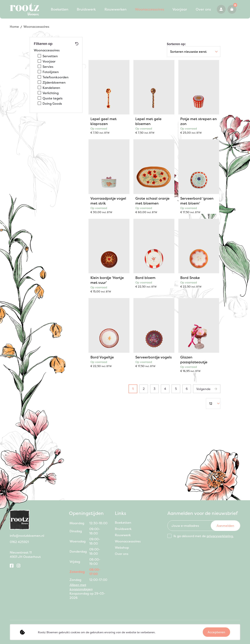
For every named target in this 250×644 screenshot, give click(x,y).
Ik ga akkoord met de (204, 536)
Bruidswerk (73, 7)
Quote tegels (53, 98)
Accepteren (216, 632)
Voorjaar (154, 7)
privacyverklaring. (220, 536)
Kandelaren (51, 88)
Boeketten (50, 7)
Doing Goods (52, 104)
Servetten (50, 56)
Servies (48, 67)
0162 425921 (223, 11)
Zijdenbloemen (54, 82)
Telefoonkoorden (56, 77)
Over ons (49, 15)
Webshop (122, 548)
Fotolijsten (51, 72)
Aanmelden (225, 526)
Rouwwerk (123, 535)
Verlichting (51, 93)
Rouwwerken (98, 7)
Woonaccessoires (128, 7)
